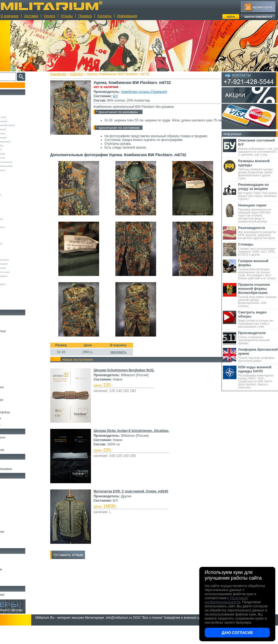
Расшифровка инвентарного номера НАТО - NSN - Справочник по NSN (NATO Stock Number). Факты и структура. (258, 377)
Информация (127, 16)
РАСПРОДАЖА (15, 98)
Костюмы (10, 325)
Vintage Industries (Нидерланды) (23, 260)
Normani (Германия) (17, 235)
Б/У (125, 96)
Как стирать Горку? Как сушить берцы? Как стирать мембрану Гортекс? (258, 191)
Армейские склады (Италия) (21, 133)
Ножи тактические (17, 563)
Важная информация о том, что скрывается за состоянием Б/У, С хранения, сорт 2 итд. (258, 147)
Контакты (105, 16)
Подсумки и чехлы (17, 513)
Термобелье (12, 375)
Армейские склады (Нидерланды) (24, 142)
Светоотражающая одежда (22, 412)
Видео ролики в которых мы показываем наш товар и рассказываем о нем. (258, 319)
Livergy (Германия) (16, 215)
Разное (9, 544)
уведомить (128, 416)
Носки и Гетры (14, 444)
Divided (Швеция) (15, 199)
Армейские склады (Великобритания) (26, 125)
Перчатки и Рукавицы (19, 400)
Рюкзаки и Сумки (16, 494)
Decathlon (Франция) (17, 190)
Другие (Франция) (16, 304)
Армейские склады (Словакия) (22, 276)
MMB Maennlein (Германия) (21, 227)
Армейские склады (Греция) (21, 154)
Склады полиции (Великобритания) (25, 166)
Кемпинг (10, 482)
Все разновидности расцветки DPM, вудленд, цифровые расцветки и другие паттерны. (258, 233)
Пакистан (11, 292)
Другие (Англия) (15, 296)
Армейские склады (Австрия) (22, 117)
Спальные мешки (16, 500)
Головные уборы (15, 393)
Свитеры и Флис (15, 356)
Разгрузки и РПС (15, 507)
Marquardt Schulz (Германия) (21, 284)
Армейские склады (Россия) (21, 158)
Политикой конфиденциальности (226, 600)
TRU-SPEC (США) (16, 252)
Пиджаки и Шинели (18, 418)
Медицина (11, 538)
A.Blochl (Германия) (17, 174)
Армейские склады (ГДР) (19, 150)
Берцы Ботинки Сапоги (20, 437)
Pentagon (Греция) (16, 239)
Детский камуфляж (17, 406)
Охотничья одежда (17, 318)
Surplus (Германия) (16, 247)
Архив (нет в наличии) (20, 595)
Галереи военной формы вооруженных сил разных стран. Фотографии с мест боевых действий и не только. (258, 269)
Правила (85, 16)
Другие (10, 113)
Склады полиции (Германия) (21, 170)
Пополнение (15, 85)
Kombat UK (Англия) (17, 207)
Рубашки (10, 362)
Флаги (8, 463)
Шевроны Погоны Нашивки (23, 469)
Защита (9, 525)
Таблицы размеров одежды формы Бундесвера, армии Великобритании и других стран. (258, 169)
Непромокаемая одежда (20, 331)
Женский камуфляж (17, 425)
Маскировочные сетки (19, 532)
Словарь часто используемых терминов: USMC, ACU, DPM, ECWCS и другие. (258, 249)
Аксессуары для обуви (19, 450)
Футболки (11, 368)
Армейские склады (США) (20, 146)
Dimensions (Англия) (17, 280)
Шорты (9, 350)
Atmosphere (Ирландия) (18, 178)
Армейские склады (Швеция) (21, 129)
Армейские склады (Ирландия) (22, 264)
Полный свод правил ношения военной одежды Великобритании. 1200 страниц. (258, 295)
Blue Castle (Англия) (17, 182)
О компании (10, 16)
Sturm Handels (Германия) (20, 243)
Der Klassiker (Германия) (19, 194)
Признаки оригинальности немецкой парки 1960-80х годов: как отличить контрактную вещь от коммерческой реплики (258, 213)
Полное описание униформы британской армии (258, 355)
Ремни (8, 488)
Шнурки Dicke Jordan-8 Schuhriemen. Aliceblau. (141, 495)
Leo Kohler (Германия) (18, 211)
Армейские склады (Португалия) (23, 272)
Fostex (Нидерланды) (17, 203)
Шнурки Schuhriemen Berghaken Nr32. (134, 435)
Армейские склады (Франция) (22, 137)
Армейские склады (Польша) (21, 268)
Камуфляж (68, 74)
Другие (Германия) (16, 300)
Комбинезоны (13, 381)
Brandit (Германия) (16, 186)
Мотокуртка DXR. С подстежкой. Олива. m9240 (140, 556)
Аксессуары (12, 582)
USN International (15, 256)
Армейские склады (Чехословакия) (24, 162)
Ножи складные (15, 576)
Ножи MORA (13, 557)
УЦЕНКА (86, 74)
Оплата (50, 16)
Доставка (31, 16)
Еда (6, 519)
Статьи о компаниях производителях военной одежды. (258, 338)
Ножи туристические (18, 569)
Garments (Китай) (15, 288)
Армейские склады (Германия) (154, 92)
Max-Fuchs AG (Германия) (20, 219)
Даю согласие (237, 633)
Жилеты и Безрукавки (19, 387)
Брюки (8, 343)
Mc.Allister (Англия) (17, 223)
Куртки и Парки (15, 337)
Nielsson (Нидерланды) (18, 231)
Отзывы (67, 16)
